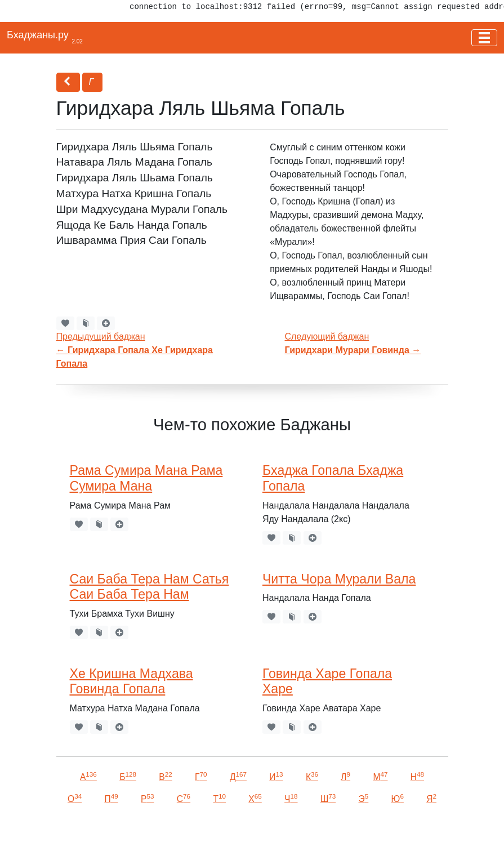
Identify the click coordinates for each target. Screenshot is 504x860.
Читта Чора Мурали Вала (339, 579)
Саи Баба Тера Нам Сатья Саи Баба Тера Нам (150, 587)
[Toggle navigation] (484, 38)
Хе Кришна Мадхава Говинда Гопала (131, 681)
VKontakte (138, 836)
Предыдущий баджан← (135, 350)
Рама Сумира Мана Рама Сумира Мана (146, 478)
